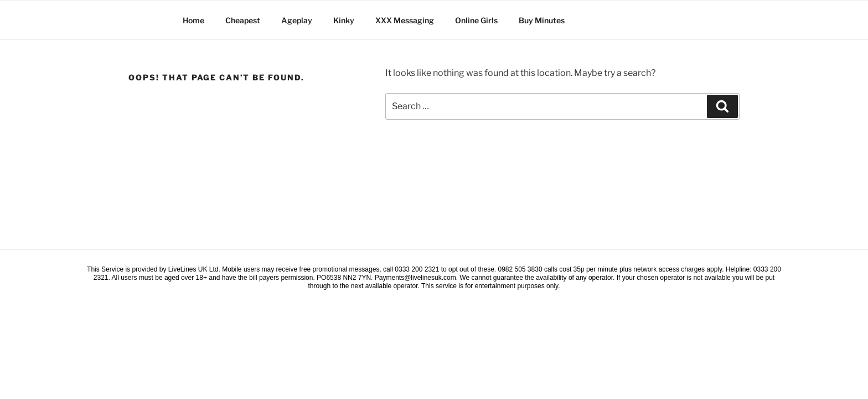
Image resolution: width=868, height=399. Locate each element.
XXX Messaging (405, 20)
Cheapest (243, 20)
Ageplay (297, 20)
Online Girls (476, 20)
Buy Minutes (542, 20)
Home (193, 20)
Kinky (344, 20)
